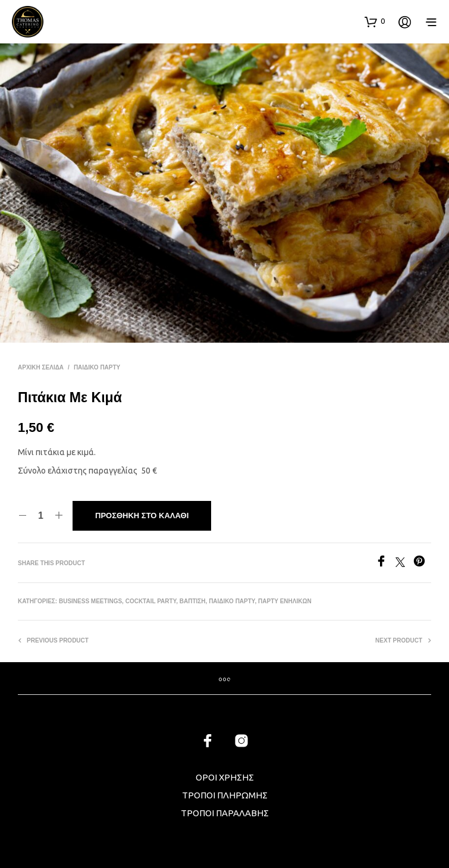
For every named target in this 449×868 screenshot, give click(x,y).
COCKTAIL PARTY (151, 601)
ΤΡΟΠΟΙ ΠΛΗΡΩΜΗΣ (225, 795)
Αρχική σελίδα (41, 367)
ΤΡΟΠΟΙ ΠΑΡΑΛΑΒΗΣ (225, 813)
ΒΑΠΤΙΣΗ (193, 601)
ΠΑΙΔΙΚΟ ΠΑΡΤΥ (97, 367)
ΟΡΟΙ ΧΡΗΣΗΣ (225, 777)
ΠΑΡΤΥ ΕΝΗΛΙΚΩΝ (285, 601)
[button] (375, 21)
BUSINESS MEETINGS (90, 601)
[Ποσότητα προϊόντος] (41, 516)
